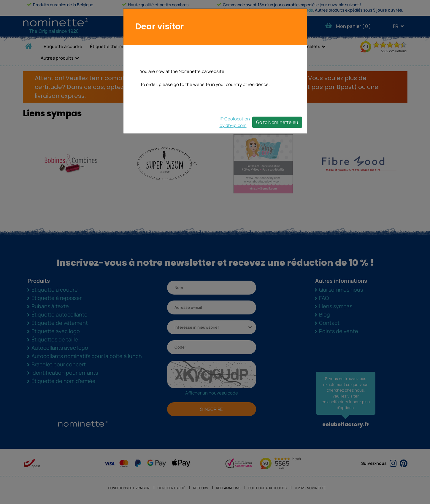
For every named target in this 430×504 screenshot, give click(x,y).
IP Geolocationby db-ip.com (235, 122)
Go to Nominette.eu (277, 122)
